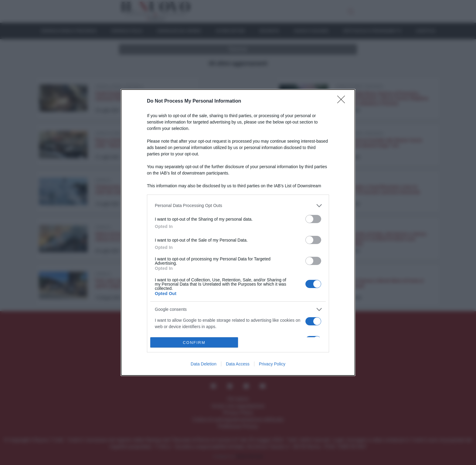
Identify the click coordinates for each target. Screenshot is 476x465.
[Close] (343, 101)
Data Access (238, 364)
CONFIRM (194, 343)
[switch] (313, 219)
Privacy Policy (272, 364)
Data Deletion (204, 364)
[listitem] (238, 206)
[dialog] (238, 233)
